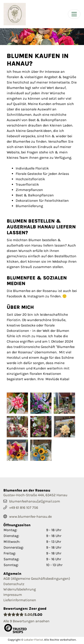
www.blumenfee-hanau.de (30, 516)
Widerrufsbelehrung (20, 589)
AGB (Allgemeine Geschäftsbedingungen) (37, 579)
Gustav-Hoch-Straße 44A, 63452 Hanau (35, 495)
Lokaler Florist (33, 640)
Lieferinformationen (20, 600)
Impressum (13, 595)
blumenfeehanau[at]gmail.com (35, 501)
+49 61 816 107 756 (24, 508)
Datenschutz (14, 584)
